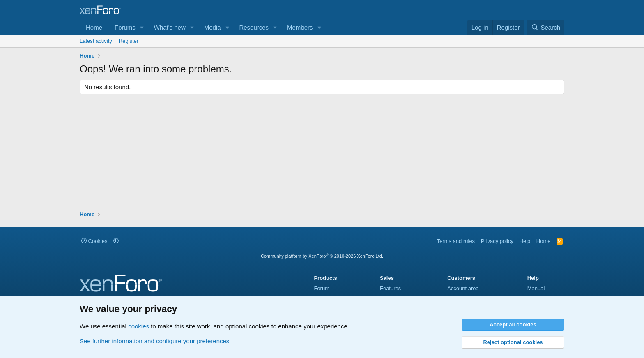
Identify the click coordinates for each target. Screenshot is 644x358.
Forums (125, 27)
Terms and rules (456, 241)
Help (525, 241)
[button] (142, 27)
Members (300, 27)
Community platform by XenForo (322, 256)
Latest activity (96, 41)
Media (213, 27)
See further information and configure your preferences (154, 341)
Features (390, 288)
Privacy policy (497, 241)
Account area (463, 288)
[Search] (546, 27)
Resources (254, 27)
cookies (139, 326)
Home (94, 27)
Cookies (94, 241)
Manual (536, 288)
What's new (170, 27)
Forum (322, 288)
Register (129, 41)
